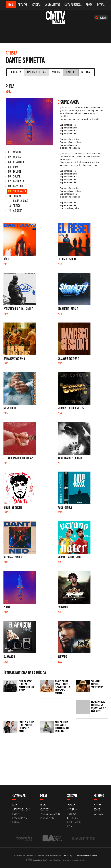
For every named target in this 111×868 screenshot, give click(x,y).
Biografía (15, 72)
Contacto (71, 826)
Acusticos (45, 809)
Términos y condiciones (73, 855)
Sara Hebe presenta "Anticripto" (97, 684)
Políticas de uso (91, 855)
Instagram (72, 809)
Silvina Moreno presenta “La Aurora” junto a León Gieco (99, 706)
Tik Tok (72, 818)
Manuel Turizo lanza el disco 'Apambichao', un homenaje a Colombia (63, 687)
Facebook (71, 814)
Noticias (36, 5)
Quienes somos (74, 822)
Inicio (11, 5)
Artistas (23, 5)
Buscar (101, 18)
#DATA (89, 5)
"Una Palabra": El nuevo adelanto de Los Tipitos (26, 686)
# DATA (43, 805)
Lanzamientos (53, 5)
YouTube (71, 805)
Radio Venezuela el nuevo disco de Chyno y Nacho (27, 727)
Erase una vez (47, 818)
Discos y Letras (37, 72)
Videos (56, 72)
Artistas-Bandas (21, 809)
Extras (101, 5)
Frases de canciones (50, 814)
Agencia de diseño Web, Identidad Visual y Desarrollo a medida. (55, 860)
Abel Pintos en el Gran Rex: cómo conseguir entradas (62, 727)
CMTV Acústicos (73, 5)
